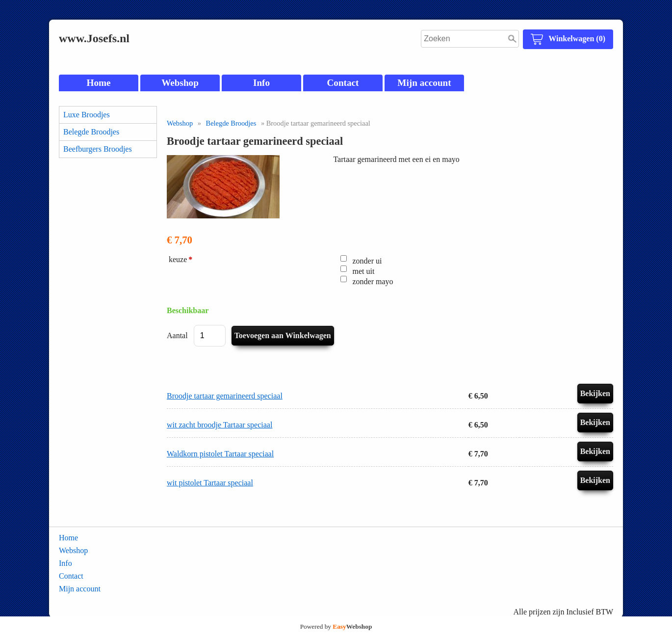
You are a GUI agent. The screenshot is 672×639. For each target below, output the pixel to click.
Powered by (336, 626)
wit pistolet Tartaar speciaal (210, 483)
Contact (343, 83)
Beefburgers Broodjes (98, 149)
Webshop (180, 83)
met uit (364, 271)
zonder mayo (373, 281)
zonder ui (367, 261)
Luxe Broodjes (87, 115)
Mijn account (424, 83)
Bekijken (595, 393)
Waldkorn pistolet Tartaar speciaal (220, 454)
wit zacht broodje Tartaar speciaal (220, 425)
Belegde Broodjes (91, 132)
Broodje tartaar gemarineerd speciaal (225, 396)
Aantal (177, 335)
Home (98, 83)
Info (261, 83)
